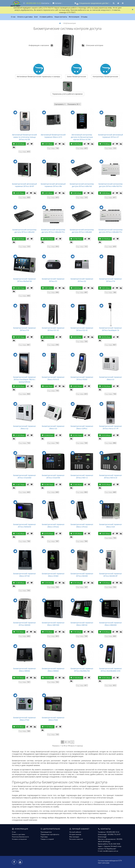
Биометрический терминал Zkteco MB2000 (111, 624)
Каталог (58, 3)
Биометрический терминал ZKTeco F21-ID (53, 329)
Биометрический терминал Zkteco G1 (111, 378)
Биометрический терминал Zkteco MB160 (82, 624)
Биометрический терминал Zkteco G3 (53, 427)
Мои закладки (74, 837)
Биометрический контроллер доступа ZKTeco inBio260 (24, 231)
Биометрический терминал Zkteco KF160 (24, 575)
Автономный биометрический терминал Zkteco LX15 (53, 136)
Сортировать (60, 104)
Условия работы (46, 17)
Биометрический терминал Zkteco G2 (24, 427)
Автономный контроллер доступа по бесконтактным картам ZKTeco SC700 (82, 137)
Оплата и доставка (25, 17)
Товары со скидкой (47, 839)
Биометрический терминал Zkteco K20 (111, 526)
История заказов (75, 834)
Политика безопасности (20, 837)
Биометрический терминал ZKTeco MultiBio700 (82, 670)
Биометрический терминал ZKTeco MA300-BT (111, 575)
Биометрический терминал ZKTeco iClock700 (53, 476)
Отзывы (84, 17)
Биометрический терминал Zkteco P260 (53, 719)
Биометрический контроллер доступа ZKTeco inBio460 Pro (111, 231)
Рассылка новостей (76, 839)
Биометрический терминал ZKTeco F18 (24, 329)
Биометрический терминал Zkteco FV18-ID (53, 378)
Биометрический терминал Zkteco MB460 (53, 670)
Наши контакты (61, 17)
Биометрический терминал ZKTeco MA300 (82, 575)
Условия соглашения (19, 839)
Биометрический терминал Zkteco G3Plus (82, 427)
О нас (13, 17)
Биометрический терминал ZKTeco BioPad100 (24, 280)
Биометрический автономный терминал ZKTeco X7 (111, 136)
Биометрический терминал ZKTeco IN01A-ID (111, 476)
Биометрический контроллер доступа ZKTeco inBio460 (82, 231)
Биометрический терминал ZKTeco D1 (53, 280)
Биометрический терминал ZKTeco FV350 (82, 378)
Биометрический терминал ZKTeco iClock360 (24, 476)
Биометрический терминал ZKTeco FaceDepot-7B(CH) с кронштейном (24, 379)
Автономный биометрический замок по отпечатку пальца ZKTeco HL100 (24, 137)
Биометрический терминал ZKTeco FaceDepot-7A (111, 329)
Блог (36, 17)
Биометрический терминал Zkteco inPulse (53, 526)
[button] (92, 3)
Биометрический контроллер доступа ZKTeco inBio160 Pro (111, 185)
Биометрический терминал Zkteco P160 (24, 719)
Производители (46, 832)
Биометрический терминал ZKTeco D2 (82, 280)
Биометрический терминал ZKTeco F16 (111, 280)
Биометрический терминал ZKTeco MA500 (24, 624)
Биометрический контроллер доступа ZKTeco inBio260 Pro (53, 231)
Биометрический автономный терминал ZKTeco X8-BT (24, 185)
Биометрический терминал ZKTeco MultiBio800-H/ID (111, 670)
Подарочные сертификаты (50, 834)
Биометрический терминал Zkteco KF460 (53, 575)
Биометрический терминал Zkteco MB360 (24, 670)
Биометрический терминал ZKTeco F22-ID (82, 329)
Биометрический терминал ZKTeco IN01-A (82, 476)
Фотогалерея (74, 17)
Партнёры (44, 837)
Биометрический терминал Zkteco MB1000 (53, 624)
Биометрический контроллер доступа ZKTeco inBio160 (82, 185)
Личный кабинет (75, 832)
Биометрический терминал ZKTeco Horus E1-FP (111, 427)
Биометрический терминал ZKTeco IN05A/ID (24, 526)
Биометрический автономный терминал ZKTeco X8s (53, 185)
